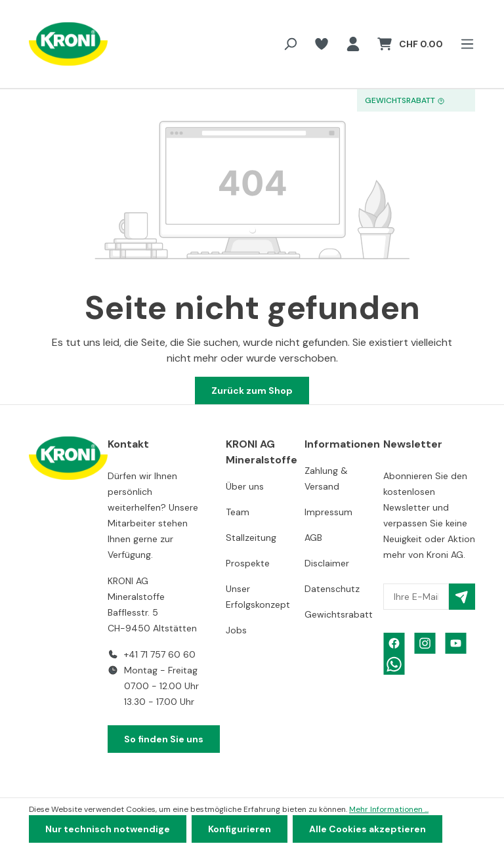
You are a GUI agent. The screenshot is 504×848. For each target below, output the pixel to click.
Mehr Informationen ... (389, 809)
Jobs (236, 630)
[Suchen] (290, 44)
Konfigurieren (240, 829)
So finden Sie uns (164, 739)
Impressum (328, 512)
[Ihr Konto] (353, 44)
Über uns (245, 486)
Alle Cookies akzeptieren (367, 829)
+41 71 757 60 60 (160, 654)
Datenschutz (332, 589)
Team (238, 512)
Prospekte (248, 563)
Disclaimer (327, 563)
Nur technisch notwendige (108, 829)
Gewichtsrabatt (339, 614)
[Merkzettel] (322, 44)
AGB (313, 538)
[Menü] (463, 44)
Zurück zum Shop (252, 391)
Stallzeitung (251, 538)
